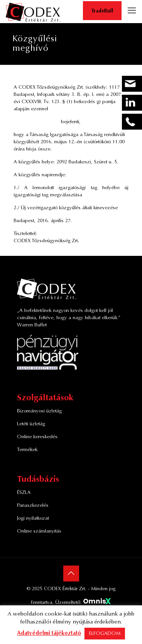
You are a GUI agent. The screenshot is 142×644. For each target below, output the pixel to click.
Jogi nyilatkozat (33, 518)
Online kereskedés (37, 437)
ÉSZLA (24, 493)
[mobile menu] (132, 11)
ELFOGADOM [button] (105, 634)
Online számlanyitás (39, 531)
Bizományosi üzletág (39, 411)
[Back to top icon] (71, 573)
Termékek (27, 450)
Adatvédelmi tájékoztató (49, 634)
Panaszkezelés (33, 505)
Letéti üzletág (31, 424)
